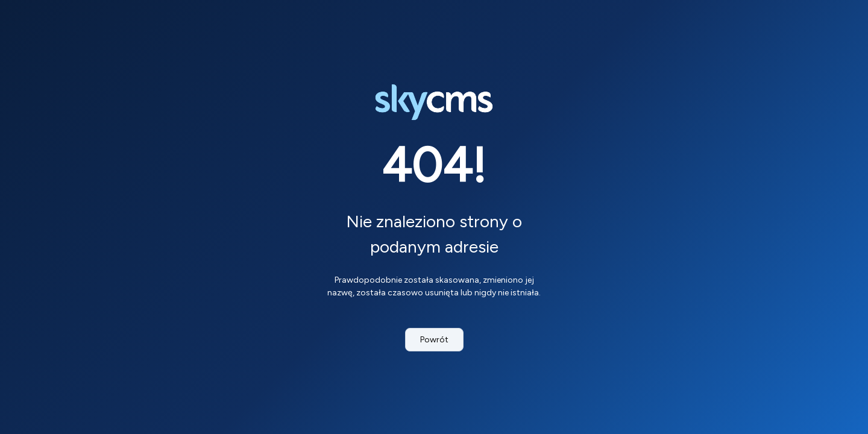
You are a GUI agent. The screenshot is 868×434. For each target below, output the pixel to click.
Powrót (434, 340)
